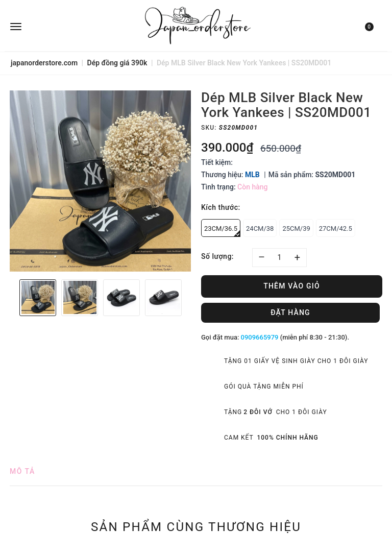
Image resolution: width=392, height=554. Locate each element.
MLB (252, 175)
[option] (100, 181)
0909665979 (260, 337)
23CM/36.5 (222, 231)
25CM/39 (296, 228)
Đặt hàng (290, 312)
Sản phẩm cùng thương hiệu (196, 526)
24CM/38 (260, 228)
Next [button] (188, 298)
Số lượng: (217, 256)
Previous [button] (12, 298)
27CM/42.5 (336, 228)
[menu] (72, 26)
